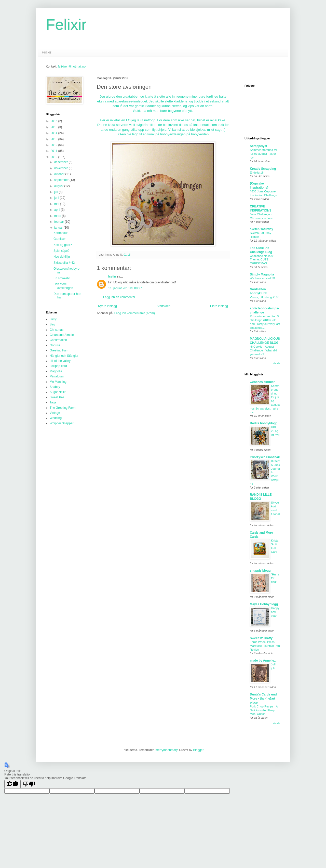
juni (57, 198)
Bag (52, 324)
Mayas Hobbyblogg (264, 604)
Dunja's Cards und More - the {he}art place (263, 699)
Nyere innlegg (107, 306)
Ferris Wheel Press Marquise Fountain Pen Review (265, 646)
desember (62, 162)
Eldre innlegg (219, 306)
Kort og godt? (63, 245)
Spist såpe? (62, 251)
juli (57, 192)
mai (57, 204)
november (62, 168)
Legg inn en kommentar (119, 297)
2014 (55, 133)
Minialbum (57, 376)
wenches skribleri (263, 382)
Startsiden (164, 306)
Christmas (57, 330)
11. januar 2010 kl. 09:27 (125, 288)
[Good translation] (12, 784)
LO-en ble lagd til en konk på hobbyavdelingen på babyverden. (163, 134)
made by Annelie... (263, 661)
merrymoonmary (166, 750)
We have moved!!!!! (262, 278)
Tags (53, 402)
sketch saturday (261, 229)
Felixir (66, 25)
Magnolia (56, 371)
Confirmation (58, 340)
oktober (60, 174)
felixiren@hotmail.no (72, 67)
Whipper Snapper (62, 423)
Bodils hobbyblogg (264, 423)
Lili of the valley (60, 361)
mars (58, 216)
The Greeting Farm (63, 408)
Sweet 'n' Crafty (261, 638)
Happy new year (275, 612)
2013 (55, 139)
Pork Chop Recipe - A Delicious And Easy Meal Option (264, 710)
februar (59, 222)
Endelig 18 (257, 173)
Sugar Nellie (58, 392)
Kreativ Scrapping (263, 169)
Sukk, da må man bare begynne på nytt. (163, 111)
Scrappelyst (259, 146)
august (59, 186)
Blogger (198, 750)
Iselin (112, 277)
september (62, 180)
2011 (55, 151)
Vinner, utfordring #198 (264, 297)
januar (59, 228)
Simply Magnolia (262, 274)
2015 (55, 127)
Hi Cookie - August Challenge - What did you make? (263, 350)
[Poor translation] (29, 784)
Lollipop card (58, 366)
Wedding (56, 418)
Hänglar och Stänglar (64, 356)
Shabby (55, 387)
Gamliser (60, 239)
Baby (53, 319)
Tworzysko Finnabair (265, 457)
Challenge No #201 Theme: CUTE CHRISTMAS (262, 260)
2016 (55, 121)
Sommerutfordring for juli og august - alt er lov (264, 154)
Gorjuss (55, 345)
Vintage (55, 413)
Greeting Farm (59, 350)
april (58, 210)
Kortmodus (61, 233)
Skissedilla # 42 (64, 263)
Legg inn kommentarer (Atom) (135, 313)
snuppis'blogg (260, 571)
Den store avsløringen (63, 286)
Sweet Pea (57, 397)
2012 (55, 145)
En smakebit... (63, 278)
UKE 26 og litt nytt (275, 431)
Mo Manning (58, 382)
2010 (55, 157)
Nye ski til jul (62, 257)
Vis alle (276, 363)
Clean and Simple (62, 335)
